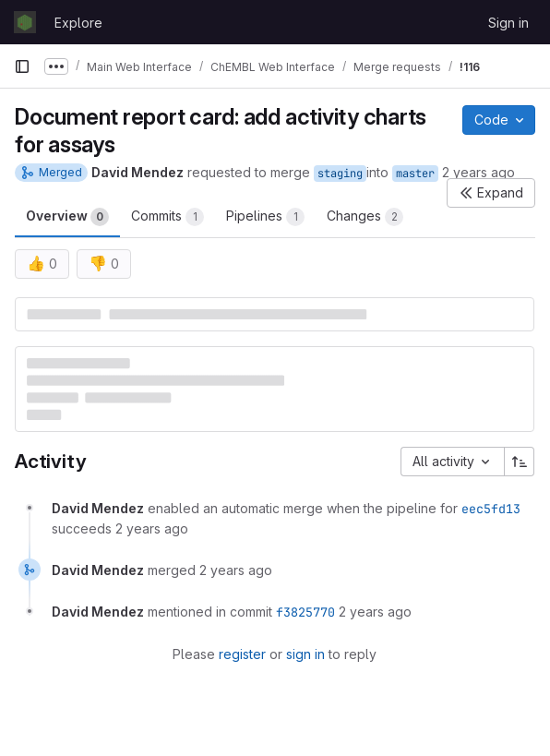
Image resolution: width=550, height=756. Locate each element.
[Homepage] (25, 22)
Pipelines (265, 217)
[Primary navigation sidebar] (22, 66)
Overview (67, 217)
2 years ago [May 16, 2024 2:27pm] (478, 172)
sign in (305, 654)
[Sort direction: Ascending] (520, 462)
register (242, 654)
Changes (365, 217)
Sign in (508, 23)
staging (340, 174)
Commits (167, 217)
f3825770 (305, 612)
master (415, 174)
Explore (78, 23)
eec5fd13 (491, 509)
